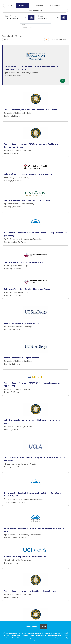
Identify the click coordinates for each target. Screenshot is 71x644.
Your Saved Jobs (35, 10)
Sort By (7, 39)
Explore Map (38, 6)
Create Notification (59, 39)
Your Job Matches (57, 6)
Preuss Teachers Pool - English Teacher (22, 358)
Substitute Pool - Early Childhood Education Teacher (27, 289)
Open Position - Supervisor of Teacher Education (26, 556)
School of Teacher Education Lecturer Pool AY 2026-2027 (29, 174)
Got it (44, 627)
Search (9, 6)
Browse (22, 6)
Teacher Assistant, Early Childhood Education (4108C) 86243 (30, 110)
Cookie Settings (32, 627)
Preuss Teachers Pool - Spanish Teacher (22, 323)
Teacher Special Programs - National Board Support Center (30, 591)
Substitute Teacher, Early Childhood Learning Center (27, 200)
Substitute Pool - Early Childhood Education (24, 262)
